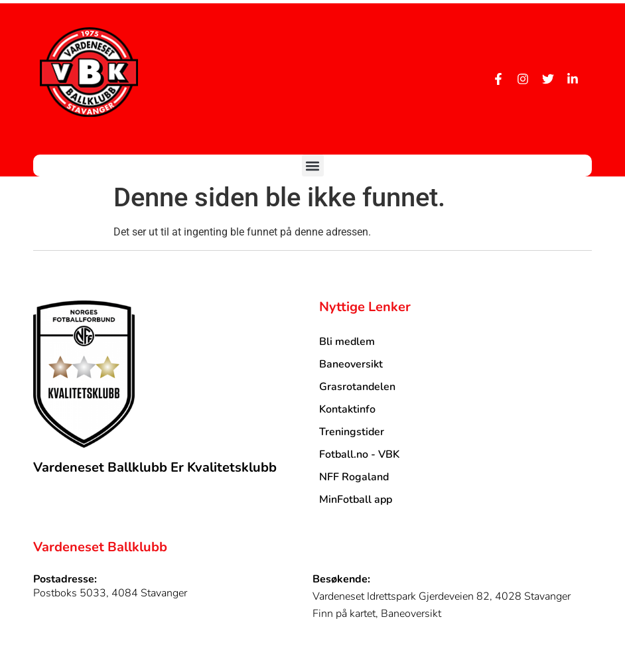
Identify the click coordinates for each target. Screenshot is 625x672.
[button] (313, 166)
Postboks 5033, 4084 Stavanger (110, 593)
